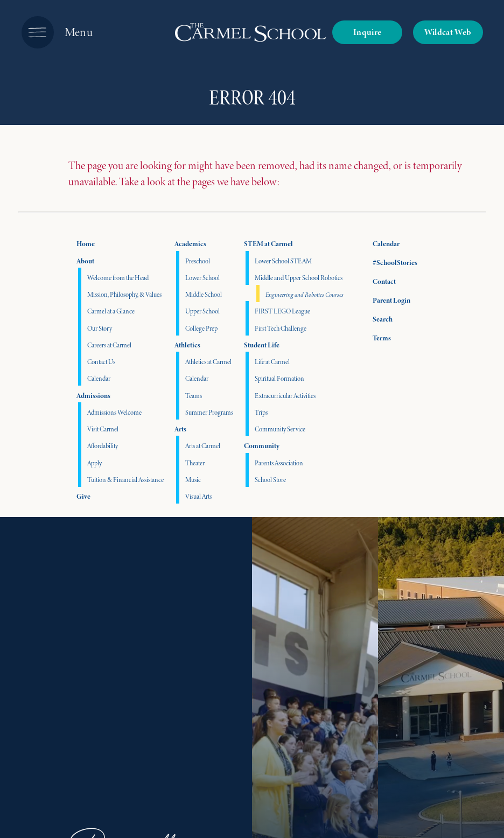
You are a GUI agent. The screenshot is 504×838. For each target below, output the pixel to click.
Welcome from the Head (118, 278)
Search (374, 318)
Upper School (202, 311)
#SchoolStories (387, 263)
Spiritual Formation (279, 378)
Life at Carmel (272, 362)
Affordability (103, 446)
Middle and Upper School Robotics (299, 278)
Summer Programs (209, 412)
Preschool (198, 261)
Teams (194, 396)
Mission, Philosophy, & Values (124, 294)
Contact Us (101, 362)
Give (83, 496)
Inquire (367, 32)
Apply (94, 463)
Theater (195, 463)
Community (262, 446)
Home (86, 244)
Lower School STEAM (283, 261)
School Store (270, 480)
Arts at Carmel (203, 446)
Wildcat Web (448, 32)
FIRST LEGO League (282, 311)
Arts (180, 429)
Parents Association (279, 463)
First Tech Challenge (281, 328)
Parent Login (383, 298)
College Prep (201, 328)
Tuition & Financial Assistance (125, 480)
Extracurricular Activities (285, 396)
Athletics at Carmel (208, 362)
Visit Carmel (103, 429)
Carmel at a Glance (111, 311)
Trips (261, 412)
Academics (190, 244)
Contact (376, 281)
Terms (375, 337)
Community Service (280, 429)
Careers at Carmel (109, 345)
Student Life (262, 345)
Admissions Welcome (114, 412)
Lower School (202, 278)
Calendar (99, 378)
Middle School (204, 294)
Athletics (187, 345)
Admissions (93, 396)
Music (193, 480)
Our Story (100, 328)
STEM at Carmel (268, 244)
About (85, 261)
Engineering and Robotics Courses (304, 295)
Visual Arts (198, 496)
